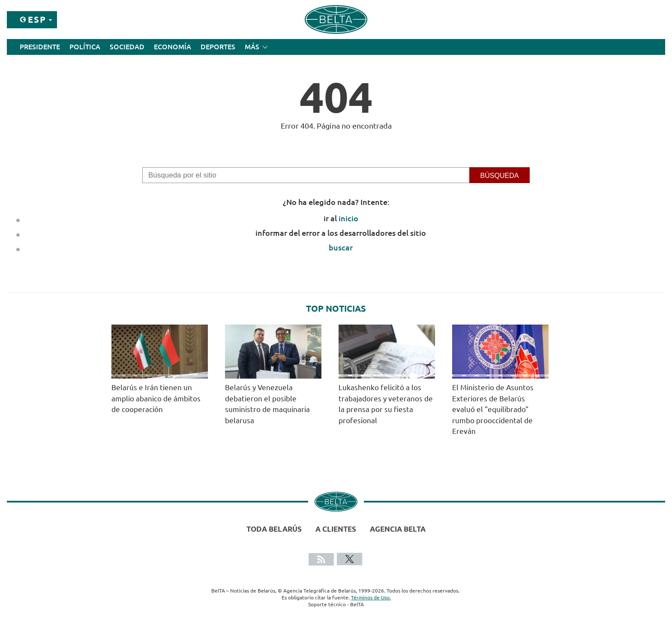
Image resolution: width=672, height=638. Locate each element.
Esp (37, 20)
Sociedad (127, 47)
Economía (172, 47)
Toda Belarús (274, 529)
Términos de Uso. (371, 597)
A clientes (336, 529)
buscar (341, 247)
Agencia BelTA (398, 529)
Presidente (40, 47)
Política (85, 47)
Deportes (218, 47)
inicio (348, 218)
